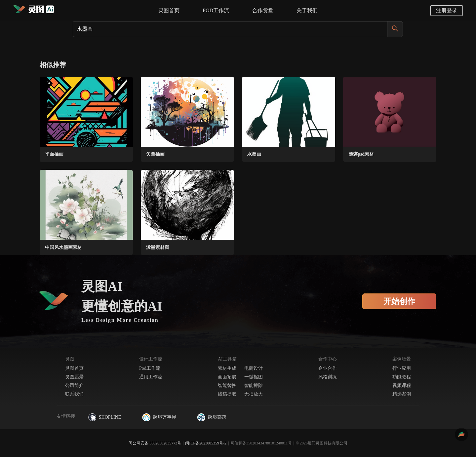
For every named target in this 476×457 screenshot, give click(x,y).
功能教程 (402, 377)
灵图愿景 (74, 377)
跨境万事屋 (159, 417)
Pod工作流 (150, 368)
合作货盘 (263, 10)
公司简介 (74, 385)
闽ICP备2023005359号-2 (206, 443)
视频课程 (402, 385)
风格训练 (328, 377)
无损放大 (254, 394)
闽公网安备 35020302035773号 (155, 443)
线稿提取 (227, 394)
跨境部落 (212, 417)
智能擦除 (254, 385)
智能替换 (227, 385)
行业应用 (402, 368)
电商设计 (254, 368)
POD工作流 (216, 10)
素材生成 (227, 368)
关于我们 (307, 10)
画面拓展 (227, 377)
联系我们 (74, 394)
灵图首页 (169, 10)
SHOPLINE (105, 417)
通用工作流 (151, 377)
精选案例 (402, 394)
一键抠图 (254, 377)
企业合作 (328, 368)
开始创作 (399, 301)
